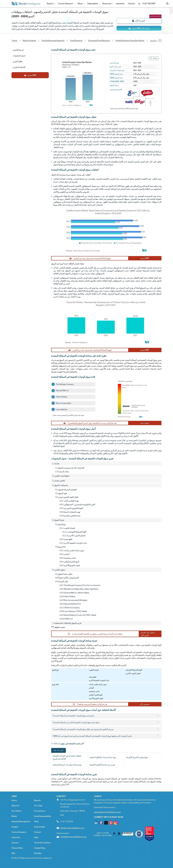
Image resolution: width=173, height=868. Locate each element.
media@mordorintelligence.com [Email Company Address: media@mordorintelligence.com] (74, 837)
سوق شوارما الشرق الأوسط (137, 757)
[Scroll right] (160, 41)
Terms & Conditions (42, 843)
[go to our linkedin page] (96, 823)
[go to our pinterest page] (111, 823)
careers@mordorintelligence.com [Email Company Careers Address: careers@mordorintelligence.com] (107, 812)
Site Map (38, 853)
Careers (15, 843)
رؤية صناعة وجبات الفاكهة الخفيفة (103, 757)
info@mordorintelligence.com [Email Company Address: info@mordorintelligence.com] (72, 828)
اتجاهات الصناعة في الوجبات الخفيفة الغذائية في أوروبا (67, 757)
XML (13, 853)
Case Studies (40, 827)
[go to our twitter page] (106, 823)
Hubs (36, 837)
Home (14, 800)
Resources (107, 4)
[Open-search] (168, 4)
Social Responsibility (43, 816)
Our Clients (16, 811)
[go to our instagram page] (116, 823)
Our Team (38, 806)
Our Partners (39, 811)
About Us (15, 806)
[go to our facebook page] (101, 823)
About (81, 4)
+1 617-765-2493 (147, 4)
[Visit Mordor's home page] (26, 4)
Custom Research (66, 4)
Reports (51, 4)
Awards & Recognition (21, 822)
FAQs (36, 822)
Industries (120, 4)
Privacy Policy (17, 848)
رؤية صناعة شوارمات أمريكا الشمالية (67, 765)
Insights (15, 827)
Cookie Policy (40, 848)
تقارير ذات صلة (59, 750)
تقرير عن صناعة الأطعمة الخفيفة (102, 765)
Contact (131, 4)
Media (14, 816)
